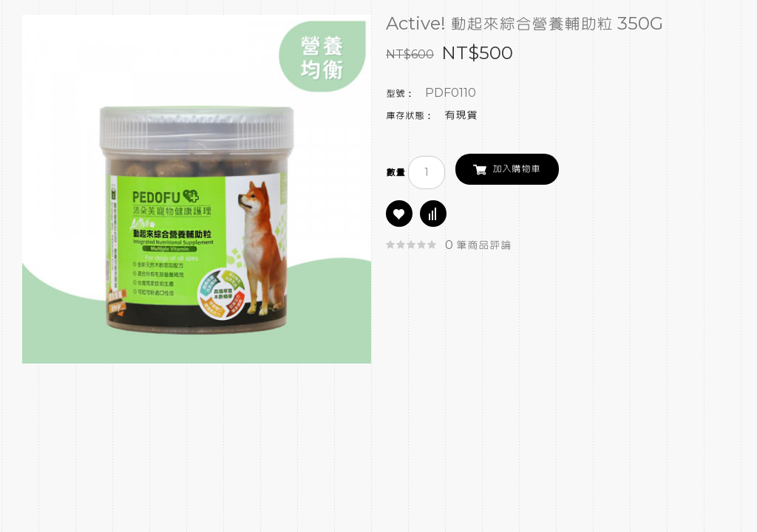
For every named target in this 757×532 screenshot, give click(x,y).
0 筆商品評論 (478, 245)
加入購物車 (516, 169)
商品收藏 (399, 214)
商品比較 (433, 214)
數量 (396, 173)
